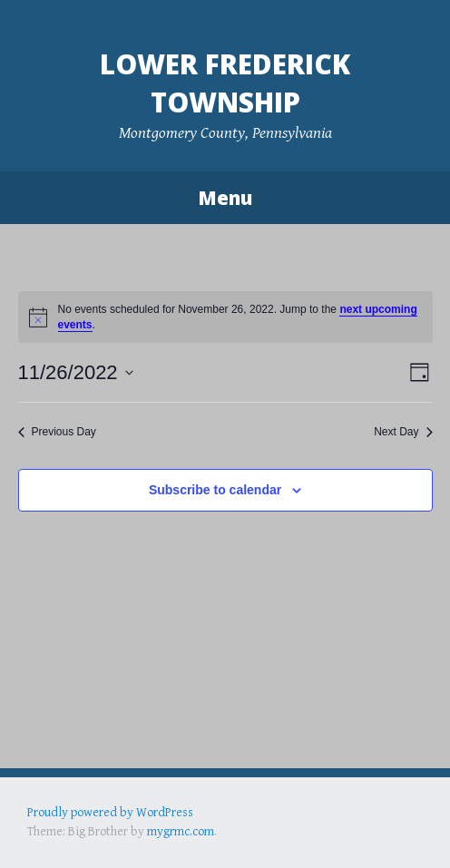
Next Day (403, 432)
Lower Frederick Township (225, 83)
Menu (225, 198)
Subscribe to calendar (215, 490)
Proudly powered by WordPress (110, 813)
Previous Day (57, 432)
